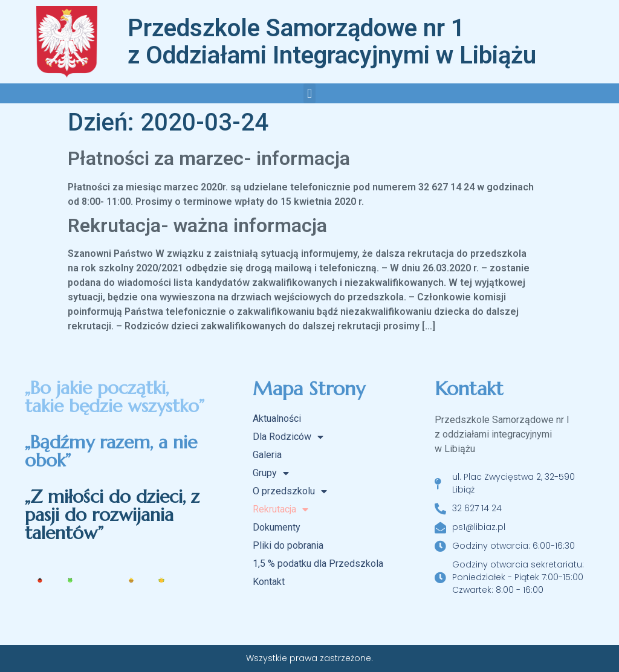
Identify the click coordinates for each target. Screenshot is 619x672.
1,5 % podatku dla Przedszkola (318, 564)
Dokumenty (277, 527)
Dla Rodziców (288, 437)
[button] (309, 93)
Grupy (271, 473)
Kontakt (269, 582)
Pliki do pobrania (288, 545)
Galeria (267, 455)
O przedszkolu (290, 491)
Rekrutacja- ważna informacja (197, 225)
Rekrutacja (280, 509)
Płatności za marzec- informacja (209, 158)
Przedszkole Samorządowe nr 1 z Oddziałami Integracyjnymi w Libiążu (332, 42)
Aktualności (277, 418)
